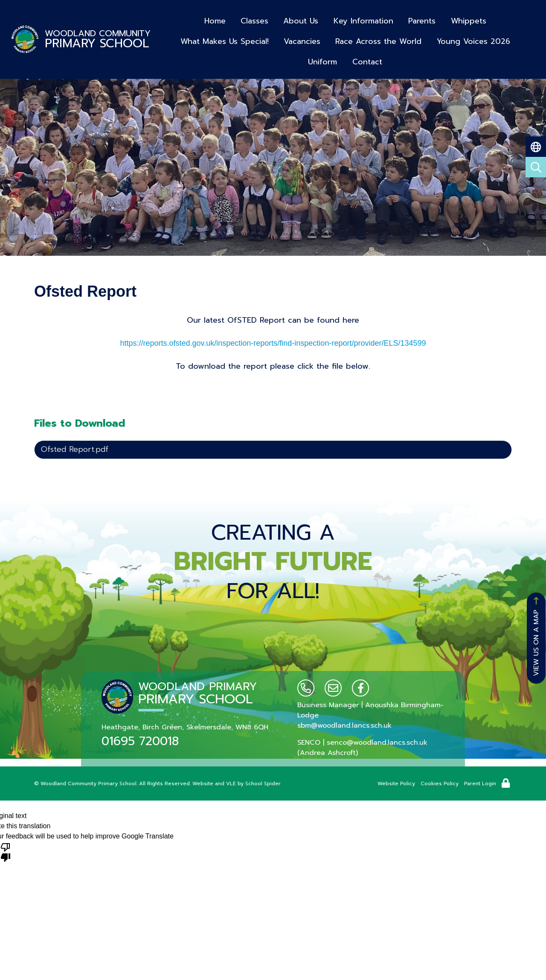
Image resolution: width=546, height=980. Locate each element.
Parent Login (480, 783)
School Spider (263, 783)
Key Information (363, 19)
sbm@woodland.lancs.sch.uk (344, 726)
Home (216, 19)
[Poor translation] (6, 852)
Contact (345, 57)
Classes (255, 19)
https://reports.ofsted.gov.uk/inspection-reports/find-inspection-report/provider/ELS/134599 (273, 343)
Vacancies (280, 38)
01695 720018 (140, 741)
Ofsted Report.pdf (75, 449)
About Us (301, 19)
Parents (421, 19)
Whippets (466, 19)
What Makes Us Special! (203, 38)
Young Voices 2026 (450, 38)
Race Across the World (356, 38)
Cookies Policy (440, 783)
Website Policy (396, 783)
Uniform (516, 38)
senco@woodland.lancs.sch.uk (377, 743)
